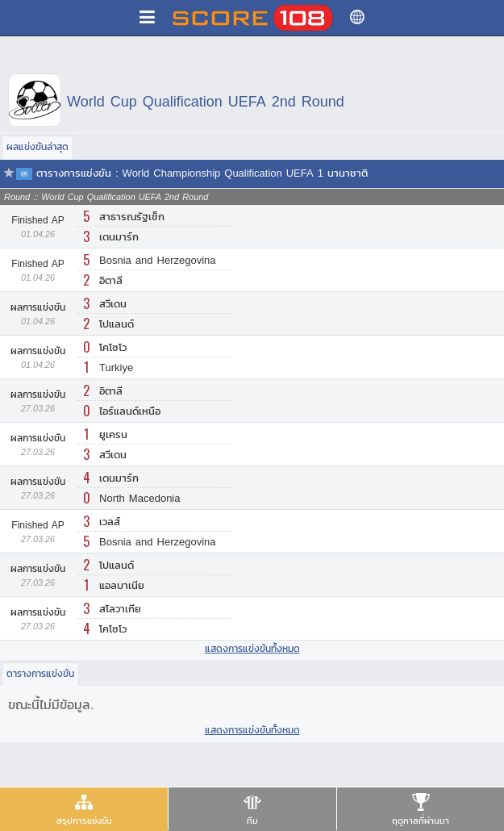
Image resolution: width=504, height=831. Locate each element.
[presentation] (84, 809)
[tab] (84, 809)
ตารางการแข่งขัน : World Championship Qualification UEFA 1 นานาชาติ (202, 173)
